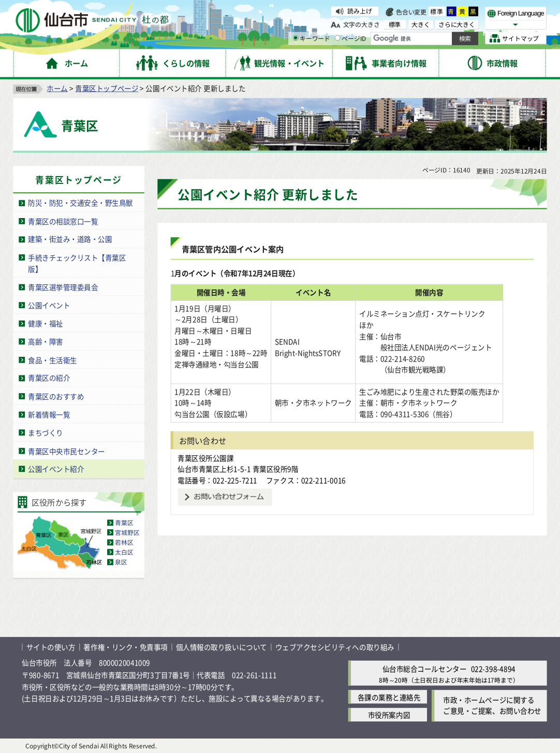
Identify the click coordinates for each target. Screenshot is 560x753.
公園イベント (49, 305)
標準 (437, 12)
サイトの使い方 (51, 647)
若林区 (124, 542)
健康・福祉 (46, 323)
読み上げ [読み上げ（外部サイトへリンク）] (359, 11)
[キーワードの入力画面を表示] (295, 38)
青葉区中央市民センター (67, 451)
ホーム (57, 88)
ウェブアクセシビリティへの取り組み (335, 647)
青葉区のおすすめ (56, 396)
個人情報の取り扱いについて (222, 647)
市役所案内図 (389, 715)
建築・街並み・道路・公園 (70, 239)
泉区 (121, 562)
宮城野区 (127, 533)
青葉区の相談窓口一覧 (63, 221)
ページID (351, 38)
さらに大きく (457, 24)
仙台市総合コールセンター (424, 669)
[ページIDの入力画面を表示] (338, 38)
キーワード (311, 38)
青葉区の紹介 (49, 378)
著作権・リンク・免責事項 (125, 647)
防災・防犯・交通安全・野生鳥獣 (80, 202)
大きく (421, 24)
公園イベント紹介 (56, 469)
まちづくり (46, 432)
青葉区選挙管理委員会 (63, 287)
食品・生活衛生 (53, 359)
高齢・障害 (46, 341)
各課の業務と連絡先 (389, 697)
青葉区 (124, 523)
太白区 (124, 552)
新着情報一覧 (49, 414)
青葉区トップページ (107, 88)
